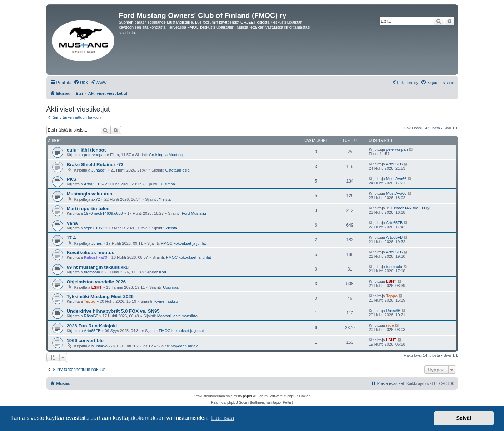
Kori (163, 272)
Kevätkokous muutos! (91, 252)
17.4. (72, 238)
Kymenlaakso (166, 301)
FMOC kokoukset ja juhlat (183, 243)
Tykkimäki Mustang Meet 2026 (100, 296)
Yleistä (165, 199)
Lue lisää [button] (223, 418)
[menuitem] (81, 83)
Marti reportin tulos (88, 209)
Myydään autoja (185, 346)
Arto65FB (394, 164)
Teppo (90, 301)
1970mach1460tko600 (103, 213)
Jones (97, 243)
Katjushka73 (96, 257)
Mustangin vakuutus (90, 194)
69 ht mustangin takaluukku (98, 267)
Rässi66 (91, 316)
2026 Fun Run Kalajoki (92, 326)
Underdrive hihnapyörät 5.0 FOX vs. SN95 (113, 311)
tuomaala (92, 272)
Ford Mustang (194, 213)
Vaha (72, 223)
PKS (72, 179)
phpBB (248, 396)
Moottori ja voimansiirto (177, 316)
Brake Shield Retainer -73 (95, 165)
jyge (390, 325)
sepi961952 (94, 228)
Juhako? (99, 170)
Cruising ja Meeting (166, 155)
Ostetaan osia (178, 170)
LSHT (97, 287)
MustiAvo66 (396, 179)
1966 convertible (85, 340)
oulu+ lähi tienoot (86, 150)
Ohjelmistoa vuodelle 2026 (96, 282)
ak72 (96, 199)
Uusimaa (167, 184)
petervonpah (95, 155)
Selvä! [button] (464, 418)
